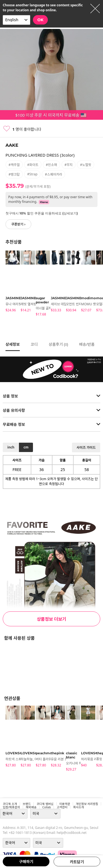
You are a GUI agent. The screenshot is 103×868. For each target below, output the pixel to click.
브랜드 (27, 804)
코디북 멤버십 (45, 804)
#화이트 (33, 165)
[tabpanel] (10, 282)
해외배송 (31, 807)
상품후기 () (58, 344)
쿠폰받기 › (18, 224)
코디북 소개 (10, 804)
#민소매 (51, 165)
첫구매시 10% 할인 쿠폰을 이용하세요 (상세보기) (42, 213)
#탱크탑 (14, 174)
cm (26, 447)
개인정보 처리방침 (87, 804)
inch (11, 447)
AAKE (12, 145)
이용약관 (65, 804)
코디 (34, 344)
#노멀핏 (86, 165)
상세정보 (13, 344)
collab (47, 807)
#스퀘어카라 (53, 174)
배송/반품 (87, 344)
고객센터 (62, 807)
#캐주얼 (14, 165)
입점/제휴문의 (11, 807)
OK (40, 20)
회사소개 (78, 807)
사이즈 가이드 (86, 447)
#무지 (69, 165)
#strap (32, 174)
